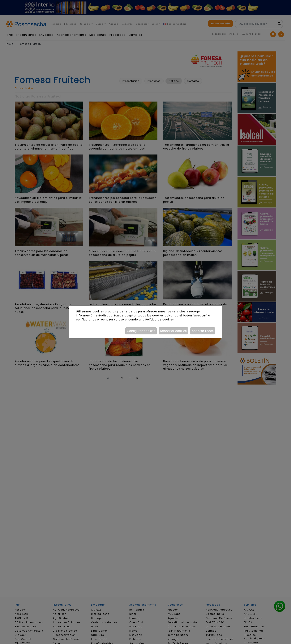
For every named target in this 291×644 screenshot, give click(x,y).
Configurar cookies (141, 331)
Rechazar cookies (173, 331)
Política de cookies (160, 320)
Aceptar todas (203, 331)
